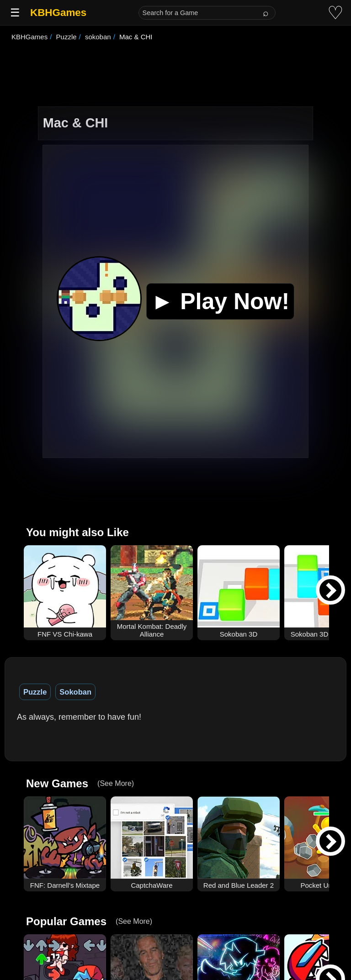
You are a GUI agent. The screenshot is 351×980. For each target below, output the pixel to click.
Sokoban (75, 692)
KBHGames (58, 13)
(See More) (116, 783)
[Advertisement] (175, 75)
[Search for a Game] (207, 13)
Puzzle (35, 692)
